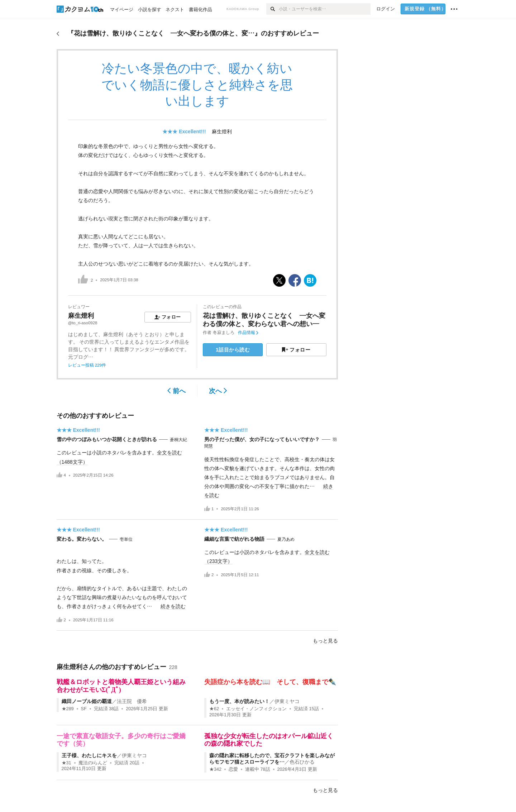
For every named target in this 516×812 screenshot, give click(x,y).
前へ (176, 391)
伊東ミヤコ (287, 701)
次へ (218, 391)
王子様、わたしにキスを (89, 755)
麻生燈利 (222, 132)
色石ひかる (302, 762)
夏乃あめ (286, 539)
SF (84, 709)
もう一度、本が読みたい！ (239, 701)
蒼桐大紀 (178, 440)
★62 (214, 709)
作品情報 (248, 333)
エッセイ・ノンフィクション (256, 709)
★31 (66, 763)
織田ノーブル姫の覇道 (87, 701)
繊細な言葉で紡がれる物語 (234, 539)
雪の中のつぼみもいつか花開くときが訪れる (107, 439)
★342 (215, 769)
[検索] (273, 9)
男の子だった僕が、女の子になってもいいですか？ (262, 439)
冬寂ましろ (224, 333)
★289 (68, 709)
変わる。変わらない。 (82, 539)
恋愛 (233, 769)
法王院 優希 (132, 701)
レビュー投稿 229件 (87, 365)
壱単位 (126, 539)
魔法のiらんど (93, 763)
